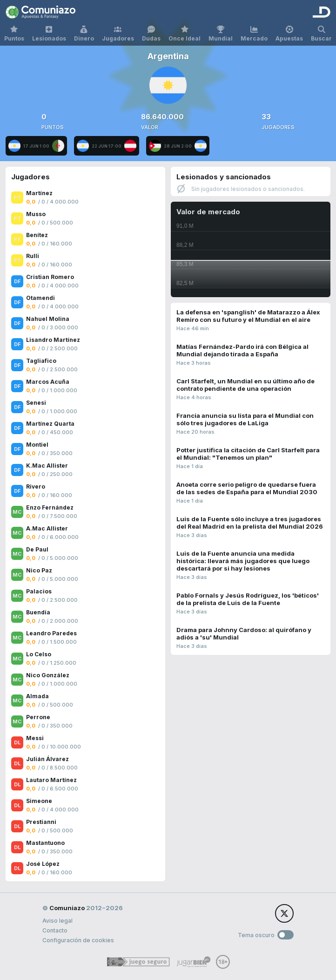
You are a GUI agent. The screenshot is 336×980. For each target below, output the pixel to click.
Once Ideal (185, 34)
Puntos (14, 34)
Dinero (84, 34)
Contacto (55, 930)
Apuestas (289, 34)
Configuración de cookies (78, 940)
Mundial (221, 34)
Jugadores (118, 34)
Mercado (254, 34)
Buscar (321, 34)
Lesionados (49, 34)
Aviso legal (57, 921)
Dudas (151, 34)
